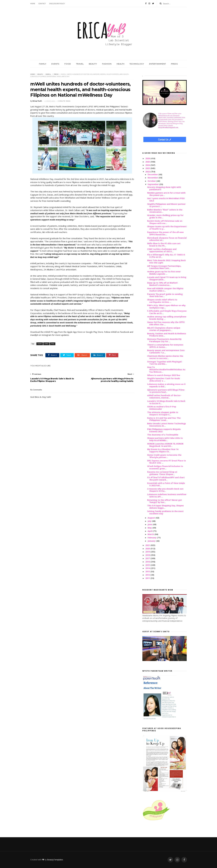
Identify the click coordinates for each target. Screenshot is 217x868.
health (40, 74)
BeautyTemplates (55, 860)
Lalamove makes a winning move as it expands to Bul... (166, 385)
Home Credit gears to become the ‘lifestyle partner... (164, 456)
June (150, 524)
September (153, 184)
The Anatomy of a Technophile (163, 435)
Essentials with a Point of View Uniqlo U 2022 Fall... (166, 484)
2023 (148, 168)
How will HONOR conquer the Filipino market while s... (165, 290)
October (152, 181)
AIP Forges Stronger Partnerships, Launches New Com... (164, 267)
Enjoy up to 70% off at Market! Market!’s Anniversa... (162, 284)
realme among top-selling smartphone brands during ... (167, 318)
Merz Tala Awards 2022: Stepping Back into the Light (166, 261)
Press (56, 74)
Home (33, 4)
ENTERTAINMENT (158, 64)
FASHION (107, 64)
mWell (48, 74)
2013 (148, 572)
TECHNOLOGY (137, 64)
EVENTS (55, 64)
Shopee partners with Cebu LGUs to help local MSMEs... (165, 439)
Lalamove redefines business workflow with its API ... (167, 495)
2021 (148, 545)
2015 (148, 565)
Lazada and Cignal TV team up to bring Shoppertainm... (167, 278)
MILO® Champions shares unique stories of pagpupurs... (164, 329)
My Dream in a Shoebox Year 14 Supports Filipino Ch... (163, 450)
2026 (148, 158)
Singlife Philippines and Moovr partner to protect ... (166, 205)
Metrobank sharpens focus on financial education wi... (167, 239)
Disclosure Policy (57, 4)
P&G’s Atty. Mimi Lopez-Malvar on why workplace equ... (166, 307)
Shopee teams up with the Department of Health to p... (167, 228)
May (150, 528)
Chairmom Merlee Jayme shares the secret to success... (165, 357)
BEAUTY (93, 64)
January (152, 541)
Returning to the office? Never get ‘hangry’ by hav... (165, 501)
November (153, 178)
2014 (148, 568)
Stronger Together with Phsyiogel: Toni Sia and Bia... (165, 363)
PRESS (174, 64)
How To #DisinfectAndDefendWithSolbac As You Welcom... (166, 370)
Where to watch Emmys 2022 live (164, 375)
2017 (148, 558)
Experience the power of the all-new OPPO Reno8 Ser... (165, 233)
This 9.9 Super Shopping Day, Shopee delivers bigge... (165, 507)
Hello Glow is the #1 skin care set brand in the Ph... (164, 245)
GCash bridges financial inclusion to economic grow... (165, 467)
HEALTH (121, 64)
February (152, 538)
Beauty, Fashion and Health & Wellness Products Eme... (167, 335)
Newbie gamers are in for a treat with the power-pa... (166, 194)
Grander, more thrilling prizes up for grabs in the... (165, 216)
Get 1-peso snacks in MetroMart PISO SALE (166, 199)
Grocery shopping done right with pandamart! (164, 188)
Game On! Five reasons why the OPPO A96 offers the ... (166, 323)
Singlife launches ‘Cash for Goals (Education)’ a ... (164, 380)
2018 (148, 555)
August (152, 518)
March (151, 534)
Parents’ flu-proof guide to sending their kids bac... (165, 295)
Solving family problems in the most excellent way (165, 512)
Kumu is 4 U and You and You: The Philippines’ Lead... (164, 419)
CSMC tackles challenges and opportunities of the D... (162, 250)
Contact (42, 4)
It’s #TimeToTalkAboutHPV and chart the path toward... (166, 479)
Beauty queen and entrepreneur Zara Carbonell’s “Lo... (166, 351)
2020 (148, 549)
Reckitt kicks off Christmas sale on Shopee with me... (165, 222)
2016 (148, 562)
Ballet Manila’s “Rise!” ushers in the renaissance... (165, 211)
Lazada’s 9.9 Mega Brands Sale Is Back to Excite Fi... (166, 402)
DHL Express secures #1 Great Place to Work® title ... (167, 462)
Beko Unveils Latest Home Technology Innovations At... (167, 425)
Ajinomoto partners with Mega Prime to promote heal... (166, 391)
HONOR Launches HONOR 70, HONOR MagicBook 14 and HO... (165, 445)
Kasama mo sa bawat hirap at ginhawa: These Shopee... (162, 473)
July (150, 521)
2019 (148, 552)
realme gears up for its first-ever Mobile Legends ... (164, 273)
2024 (148, 165)
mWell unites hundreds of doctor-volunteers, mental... (164, 396)
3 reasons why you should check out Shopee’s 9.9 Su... (165, 490)
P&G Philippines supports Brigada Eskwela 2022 (164, 430)
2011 (148, 578)
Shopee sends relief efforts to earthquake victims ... (162, 301)
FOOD (68, 64)
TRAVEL (80, 64)
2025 (148, 162)
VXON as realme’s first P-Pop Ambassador (162, 408)
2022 (148, 172)
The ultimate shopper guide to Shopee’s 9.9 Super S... (163, 413)
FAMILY (43, 64)
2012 (148, 575)
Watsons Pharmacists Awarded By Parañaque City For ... (164, 340)
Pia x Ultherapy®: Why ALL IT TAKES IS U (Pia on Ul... (166, 256)
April (150, 531)
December (153, 174)
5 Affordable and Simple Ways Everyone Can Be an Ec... (167, 312)
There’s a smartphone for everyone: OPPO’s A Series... (165, 346)
